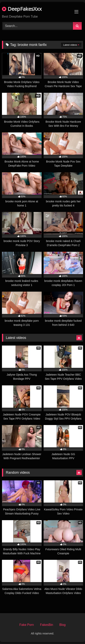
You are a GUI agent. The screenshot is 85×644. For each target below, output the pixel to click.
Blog (63, 625)
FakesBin (47, 625)
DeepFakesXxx (22, 9)
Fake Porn (27, 625)
